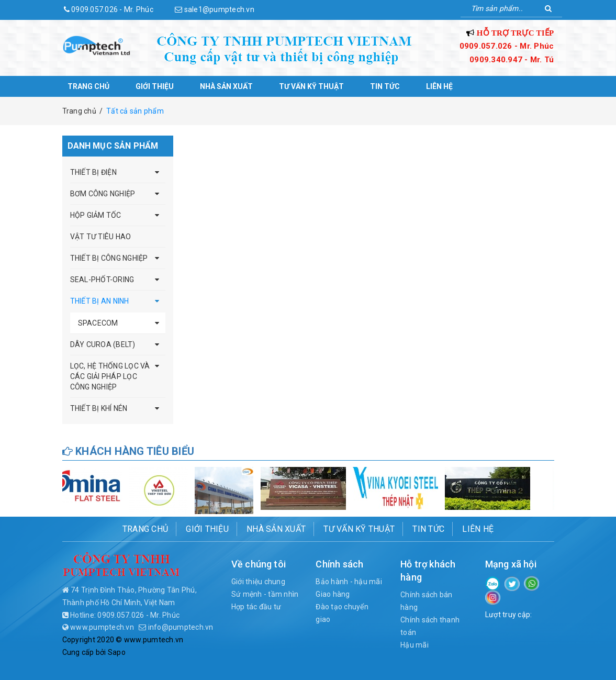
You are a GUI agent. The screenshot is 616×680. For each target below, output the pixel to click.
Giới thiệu (155, 86)
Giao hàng (333, 594)
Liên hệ (439, 86)
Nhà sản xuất (226, 86)
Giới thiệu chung (258, 582)
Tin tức (385, 86)
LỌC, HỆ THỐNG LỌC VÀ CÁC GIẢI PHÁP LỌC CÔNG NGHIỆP (110, 376)
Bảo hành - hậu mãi (349, 582)
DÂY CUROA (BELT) (103, 344)
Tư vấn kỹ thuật (311, 86)
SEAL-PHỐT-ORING (102, 280)
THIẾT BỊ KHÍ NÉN (99, 408)
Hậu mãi (415, 645)
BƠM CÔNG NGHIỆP (103, 194)
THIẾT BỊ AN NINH (100, 301)
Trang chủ (88, 86)
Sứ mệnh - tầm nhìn (265, 594)
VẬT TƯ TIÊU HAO (101, 237)
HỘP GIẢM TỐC (96, 215)
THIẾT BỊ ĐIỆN (93, 172)
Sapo (117, 652)
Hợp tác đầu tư (256, 607)
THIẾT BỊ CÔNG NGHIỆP (109, 258)
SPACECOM (98, 323)
